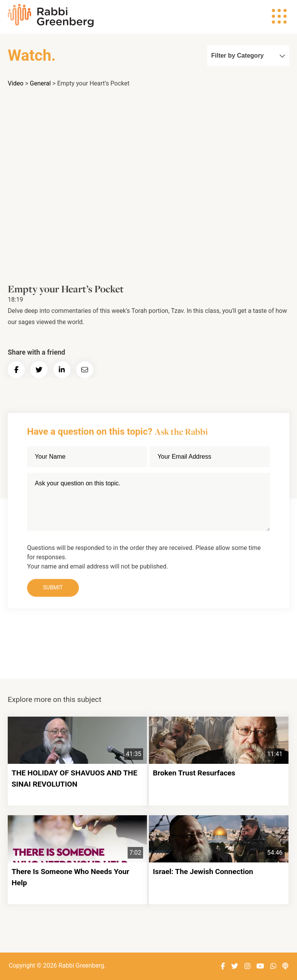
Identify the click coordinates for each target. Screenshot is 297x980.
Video (16, 83)
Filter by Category (248, 55)
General (40, 83)
